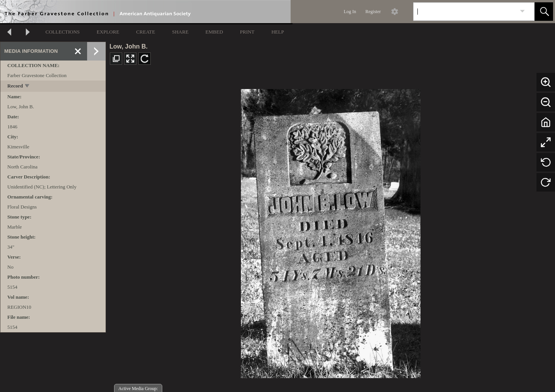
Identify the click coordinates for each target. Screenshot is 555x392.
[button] (544, 12)
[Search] (465, 12)
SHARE (180, 32)
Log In (350, 12)
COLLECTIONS (63, 32)
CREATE (145, 32)
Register (373, 12)
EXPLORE (108, 32)
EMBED (214, 32)
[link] (522, 11)
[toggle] (28, 87)
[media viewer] (330, 231)
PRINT (247, 32)
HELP (278, 32)
